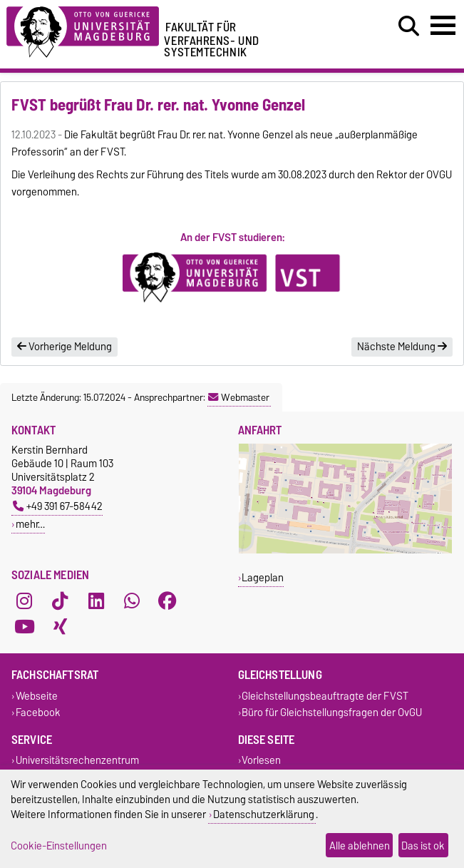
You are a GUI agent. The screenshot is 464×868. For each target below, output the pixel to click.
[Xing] (60, 626)
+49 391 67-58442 (58, 506)
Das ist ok (423, 846)
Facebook (38, 712)
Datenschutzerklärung (264, 814)
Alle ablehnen (360, 846)
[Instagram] (24, 601)
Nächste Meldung (402, 347)
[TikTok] (60, 601)
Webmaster (239, 397)
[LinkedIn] (96, 601)
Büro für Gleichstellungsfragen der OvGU (332, 712)
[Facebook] (167, 601)
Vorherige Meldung (65, 347)
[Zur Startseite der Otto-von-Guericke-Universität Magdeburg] (83, 30)
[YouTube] (24, 626)
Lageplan (263, 577)
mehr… (30, 524)
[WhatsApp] (132, 601)
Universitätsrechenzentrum (77, 761)
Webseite (37, 696)
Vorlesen (261, 761)
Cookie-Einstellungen (59, 846)
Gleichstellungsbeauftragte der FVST (325, 696)
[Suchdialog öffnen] (409, 26)
